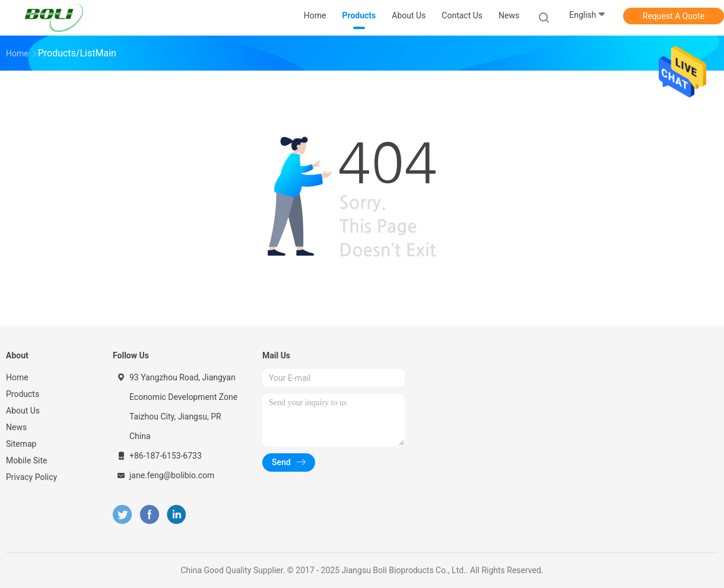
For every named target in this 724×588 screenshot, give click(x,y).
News (16, 427)
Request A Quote (674, 16)
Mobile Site (27, 460)
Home (17, 377)
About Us (23, 411)
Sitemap (21, 444)
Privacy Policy (31, 477)
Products (23, 394)
